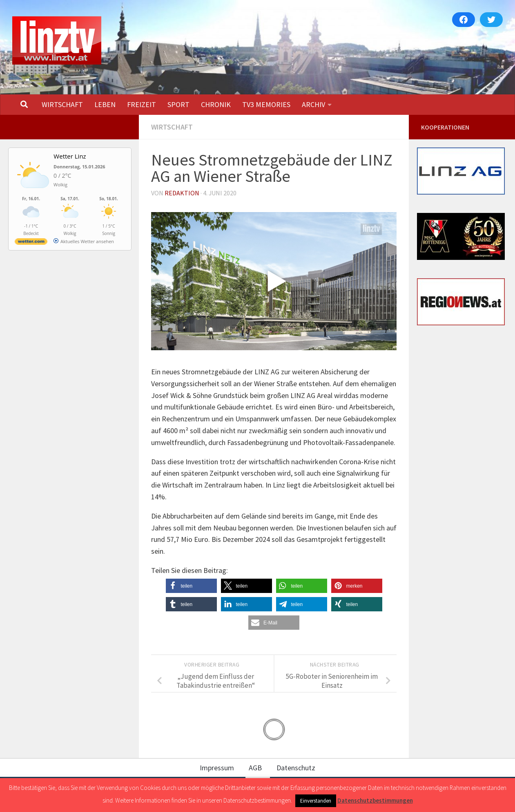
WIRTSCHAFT (62, 104)
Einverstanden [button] (316, 801)
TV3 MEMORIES (266, 104)
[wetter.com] (31, 243)
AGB (255, 768)
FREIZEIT (142, 104)
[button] (191, 586)
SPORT (178, 104)
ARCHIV (313, 104)
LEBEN (105, 104)
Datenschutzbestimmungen (375, 800)
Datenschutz (296, 768)
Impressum (217, 768)
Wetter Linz (70, 156)
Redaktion (182, 193)
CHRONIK (216, 104)
